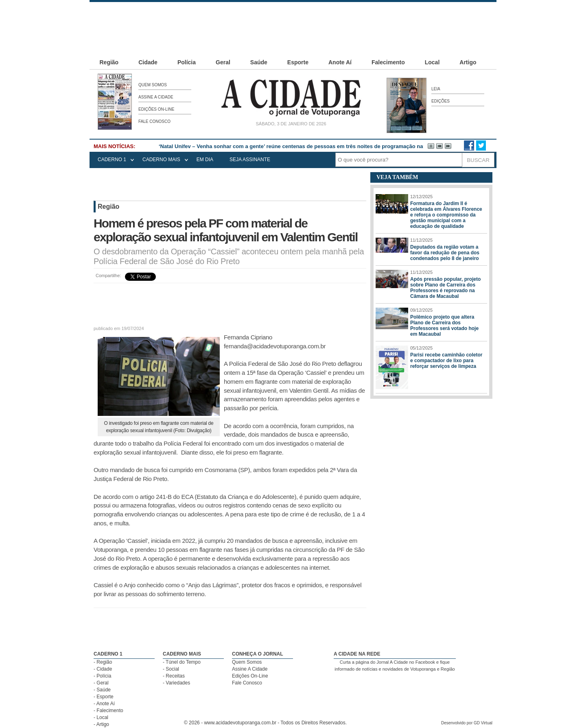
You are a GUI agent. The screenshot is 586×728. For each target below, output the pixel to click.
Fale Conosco (154, 121)
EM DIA (205, 160)
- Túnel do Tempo (182, 662)
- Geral (101, 683)
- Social (171, 669)
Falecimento (388, 62)
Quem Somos (153, 85)
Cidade (148, 62)
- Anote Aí (104, 704)
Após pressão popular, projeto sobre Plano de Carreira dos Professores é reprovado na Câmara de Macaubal (445, 288)
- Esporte (104, 697)
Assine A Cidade (156, 97)
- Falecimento (108, 711)
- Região (103, 662)
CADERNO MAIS (161, 160)
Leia (436, 89)
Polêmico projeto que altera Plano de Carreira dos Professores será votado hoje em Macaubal (444, 326)
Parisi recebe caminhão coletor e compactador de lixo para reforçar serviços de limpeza (446, 361)
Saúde (259, 62)
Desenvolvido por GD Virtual (467, 723)
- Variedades (176, 683)
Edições (441, 101)
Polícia (187, 62)
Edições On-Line (156, 109)
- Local (101, 717)
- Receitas (174, 676)
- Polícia (102, 676)
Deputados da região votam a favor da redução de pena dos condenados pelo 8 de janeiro (445, 253)
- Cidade (103, 669)
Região (109, 62)
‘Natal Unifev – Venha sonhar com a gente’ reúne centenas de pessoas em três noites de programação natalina (298, 146)
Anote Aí (340, 62)
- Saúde (102, 690)
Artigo (468, 62)
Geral (223, 62)
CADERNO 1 (112, 160)
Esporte (298, 62)
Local (432, 62)
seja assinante (250, 160)
